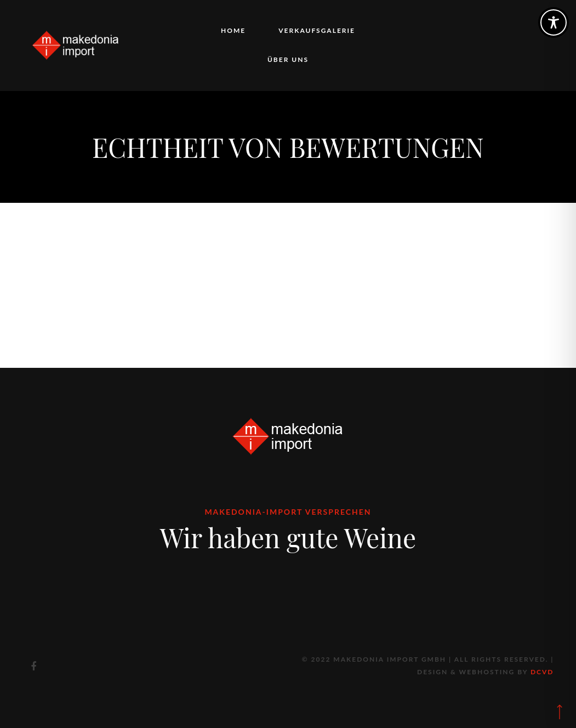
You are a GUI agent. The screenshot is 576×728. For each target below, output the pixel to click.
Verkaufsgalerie (317, 30)
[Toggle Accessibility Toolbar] (554, 22)
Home (233, 30)
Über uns (288, 59)
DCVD (542, 672)
